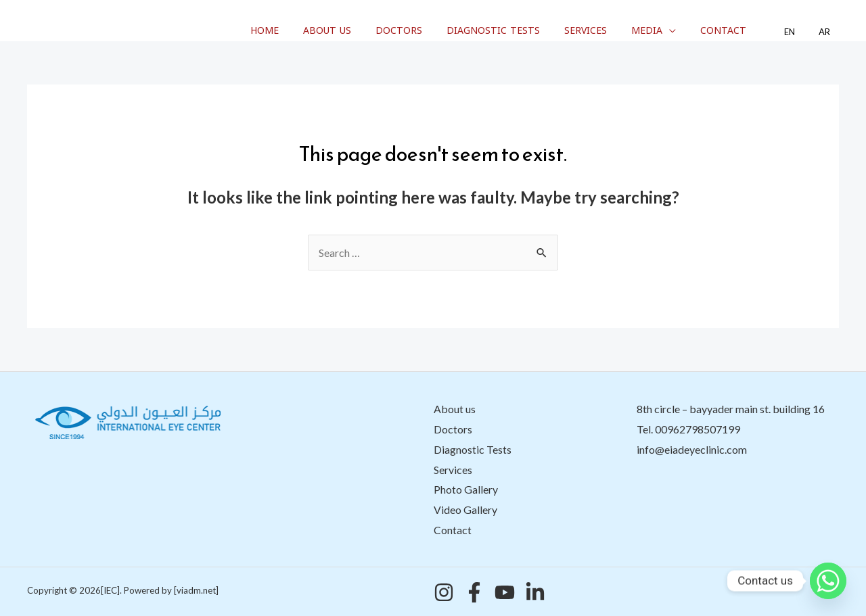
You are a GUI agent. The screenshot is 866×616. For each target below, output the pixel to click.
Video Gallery (465, 510)
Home (312, 31)
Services (612, 31)
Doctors (435, 31)
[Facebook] (474, 592)
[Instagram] (444, 592)
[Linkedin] (535, 592)
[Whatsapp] (828, 581)
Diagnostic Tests (524, 31)
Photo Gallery (466, 489)
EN (799, 32)
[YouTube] (505, 592)
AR (828, 32)
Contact (739, 31)
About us (369, 31)
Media (668, 31)
